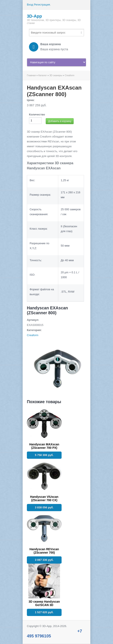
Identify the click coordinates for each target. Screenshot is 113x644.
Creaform (70, 75)
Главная (31, 75)
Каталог (43, 75)
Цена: (31, 100)
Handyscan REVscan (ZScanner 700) (44, 551)
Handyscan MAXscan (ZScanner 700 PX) (44, 446)
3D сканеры (56, 75)
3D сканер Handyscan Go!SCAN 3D (44, 603)
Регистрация (42, 5)
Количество (37, 114)
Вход (30, 5)
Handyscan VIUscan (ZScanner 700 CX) (44, 498)
